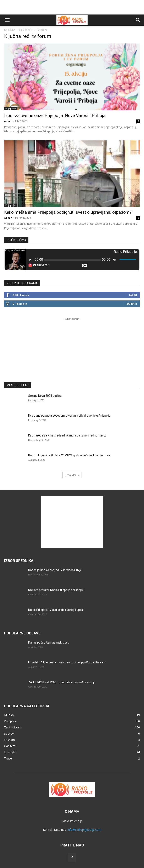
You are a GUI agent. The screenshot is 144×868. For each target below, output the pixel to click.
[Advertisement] (72, 7)
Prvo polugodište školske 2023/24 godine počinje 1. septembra (69, 455)
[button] (7, 20)
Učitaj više (72, 475)
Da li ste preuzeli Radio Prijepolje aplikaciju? (56, 590)
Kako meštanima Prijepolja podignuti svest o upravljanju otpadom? (68, 212)
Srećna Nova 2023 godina (45, 396)
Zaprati (132, 304)
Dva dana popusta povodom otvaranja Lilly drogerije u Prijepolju (69, 416)
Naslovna (10, 30)
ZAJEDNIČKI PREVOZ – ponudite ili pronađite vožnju (62, 682)
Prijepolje (10, 108)
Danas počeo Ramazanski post (48, 643)
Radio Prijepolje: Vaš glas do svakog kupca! (56, 610)
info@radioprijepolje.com (84, 830)
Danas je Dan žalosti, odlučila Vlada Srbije (55, 570)
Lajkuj (133, 295)
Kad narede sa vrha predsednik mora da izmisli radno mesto (67, 435)
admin (8, 121)
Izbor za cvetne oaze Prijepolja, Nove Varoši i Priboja (55, 116)
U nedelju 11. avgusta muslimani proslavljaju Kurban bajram (67, 662)
